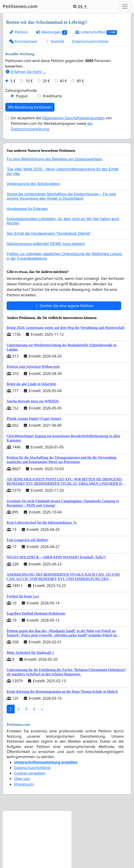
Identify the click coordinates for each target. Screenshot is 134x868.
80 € (80, 81)
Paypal (22, 96)
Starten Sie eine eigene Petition (64, 306)
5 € (13, 81)
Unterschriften (96, 32)
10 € (29, 81)
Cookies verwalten (30, 773)
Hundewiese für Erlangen (27, 209)
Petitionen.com (20, 6)
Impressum (24, 784)
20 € (46, 81)
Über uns (22, 779)
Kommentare (23, 41)
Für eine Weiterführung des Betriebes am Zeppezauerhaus (54, 159)
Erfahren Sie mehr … (26, 72)
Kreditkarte (52, 96)
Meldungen (51, 32)
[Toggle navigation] (125, 6)
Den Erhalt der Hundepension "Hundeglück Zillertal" (49, 233)
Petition (19, 32)
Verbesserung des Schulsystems (33, 184)
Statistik (55, 41)
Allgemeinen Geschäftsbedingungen (73, 118)
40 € (63, 81)
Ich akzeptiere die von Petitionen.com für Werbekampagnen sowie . (61, 123)
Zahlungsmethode (21, 90)
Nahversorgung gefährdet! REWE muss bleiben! (46, 244)
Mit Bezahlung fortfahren (30, 107)
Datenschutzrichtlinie (90, 41)
